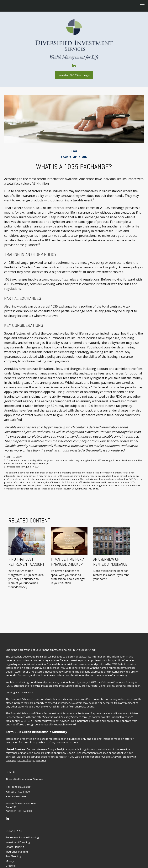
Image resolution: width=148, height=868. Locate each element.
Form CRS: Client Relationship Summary (36, 706)
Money (10, 835)
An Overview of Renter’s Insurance (102, 548)
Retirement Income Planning (22, 812)
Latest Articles (14, 845)
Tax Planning (13, 831)
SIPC (26, 695)
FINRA (19, 695)
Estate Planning (15, 821)
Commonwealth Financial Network (111, 692)
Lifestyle (11, 840)
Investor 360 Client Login (74, 75)
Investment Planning (18, 816)
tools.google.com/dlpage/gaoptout (26, 735)
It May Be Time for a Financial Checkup (59, 548)
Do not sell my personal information (120, 660)
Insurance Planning (17, 826)
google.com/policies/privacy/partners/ (44, 731)
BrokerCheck (88, 625)
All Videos (11, 850)
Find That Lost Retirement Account (18, 548)
